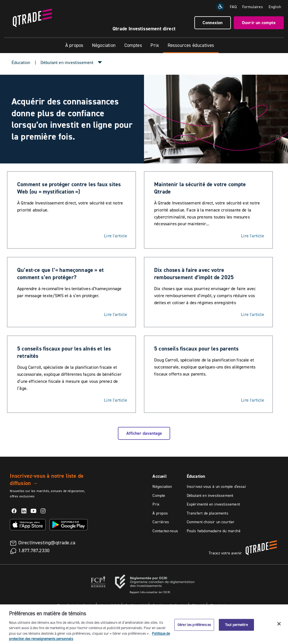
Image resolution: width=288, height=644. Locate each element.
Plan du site (219, 605)
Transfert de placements (208, 513)
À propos (74, 45)
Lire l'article (116, 236)
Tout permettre (236, 627)
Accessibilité (110, 605)
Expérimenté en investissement (213, 504)
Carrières (161, 522)
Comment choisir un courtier (211, 522)
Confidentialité (136, 605)
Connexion (213, 23)
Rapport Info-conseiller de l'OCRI (150, 592)
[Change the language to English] (275, 7)
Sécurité (198, 605)
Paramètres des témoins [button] (76, 605)
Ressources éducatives (191, 45)
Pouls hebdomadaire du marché (214, 531)
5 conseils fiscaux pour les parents (196, 349)
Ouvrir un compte (259, 23)
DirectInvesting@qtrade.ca (47, 543)
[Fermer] (279, 627)
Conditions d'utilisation (169, 605)
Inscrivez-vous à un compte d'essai (216, 486)
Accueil (159, 476)
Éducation (21, 62)
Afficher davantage (144, 433)
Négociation (104, 45)
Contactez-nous (165, 531)
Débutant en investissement (210, 495)
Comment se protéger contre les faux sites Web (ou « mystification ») (69, 188)
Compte (159, 495)
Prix (155, 45)
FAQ (233, 7)
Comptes (133, 45)
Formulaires (253, 7)
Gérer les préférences (194, 627)
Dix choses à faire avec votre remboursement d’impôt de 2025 (194, 274)
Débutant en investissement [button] (67, 62)
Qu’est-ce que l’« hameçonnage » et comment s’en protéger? (60, 274)
